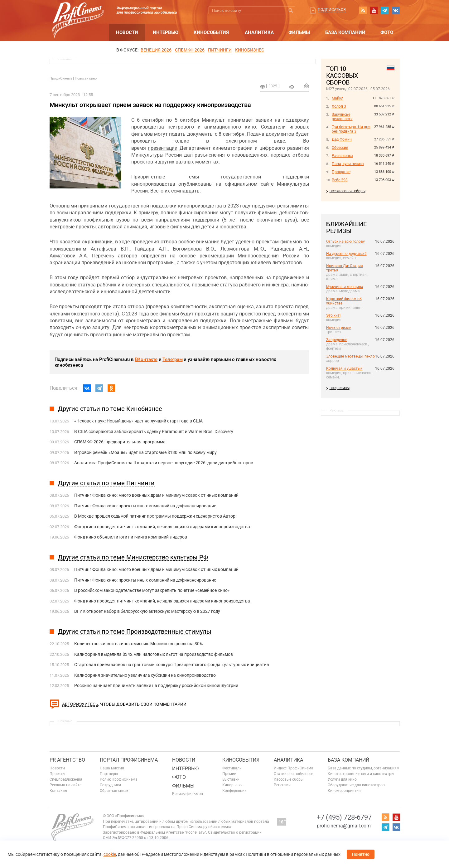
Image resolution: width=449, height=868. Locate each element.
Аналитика (259, 32)
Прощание (341, 172)
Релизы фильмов (188, 794)
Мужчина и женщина (345, 287)
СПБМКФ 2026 (190, 50)
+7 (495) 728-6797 (344, 817)
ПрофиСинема (61, 78)
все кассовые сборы (348, 191)
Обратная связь (114, 791)
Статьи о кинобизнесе (293, 774)
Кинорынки (232, 785)
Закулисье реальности (342, 117)
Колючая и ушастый (344, 368)
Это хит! (333, 315)
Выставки (231, 779)
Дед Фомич (342, 139)
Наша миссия (112, 768)
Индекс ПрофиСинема (294, 768)
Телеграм (172, 359)
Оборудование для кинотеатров (356, 785)
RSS (363, 10)
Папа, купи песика (348, 164)
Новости (127, 32)
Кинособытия (211, 32)
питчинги (220, 50)
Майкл (338, 98)
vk (396, 10)
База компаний (345, 32)
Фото (387, 32)
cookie (110, 854)
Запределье (337, 340)
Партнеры (109, 774)
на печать (292, 87)
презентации (163, 148)
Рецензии (282, 785)
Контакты (58, 791)
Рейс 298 (340, 180)
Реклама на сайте (65, 785)
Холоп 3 (339, 106)
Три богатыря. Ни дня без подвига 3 (351, 129)
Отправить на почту (307, 86)
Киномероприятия (344, 791)
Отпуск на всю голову (345, 241)
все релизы (340, 388)
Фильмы (299, 32)
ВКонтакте (146, 359)
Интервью (166, 32)
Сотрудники (110, 785)
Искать (291, 10)
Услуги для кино (342, 779)
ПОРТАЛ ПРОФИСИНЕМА (129, 760)
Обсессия (340, 148)
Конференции (234, 791)
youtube (374, 10)
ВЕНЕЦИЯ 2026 (156, 50)
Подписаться (332, 10)
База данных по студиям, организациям (364, 768)
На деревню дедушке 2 (346, 254)
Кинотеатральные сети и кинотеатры (361, 774)
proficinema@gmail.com (344, 826)
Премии (229, 774)
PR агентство (67, 760)
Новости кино (86, 78)
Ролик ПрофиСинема (119, 779)
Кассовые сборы (289, 779)
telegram (385, 10)
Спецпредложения (66, 779)
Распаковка (342, 156)
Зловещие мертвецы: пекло (350, 356)
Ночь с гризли (339, 328)
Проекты (57, 774)
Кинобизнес (250, 50)
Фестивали (232, 768)
